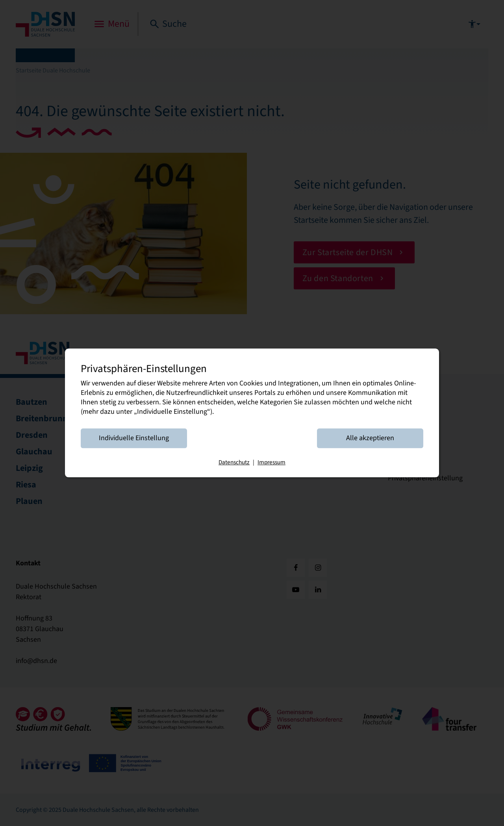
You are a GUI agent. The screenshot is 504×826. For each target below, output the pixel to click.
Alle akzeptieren (370, 438)
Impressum (271, 463)
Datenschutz (234, 463)
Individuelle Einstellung (134, 438)
